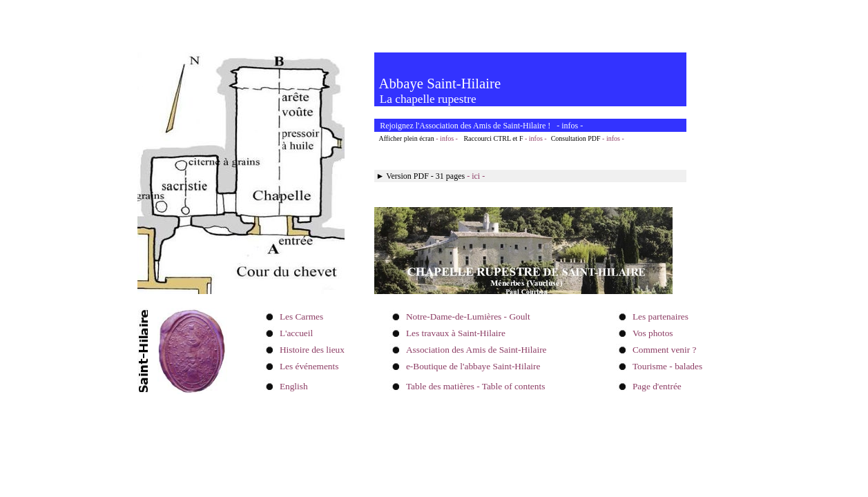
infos (570, 126)
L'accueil (296, 333)
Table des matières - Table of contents (475, 386)
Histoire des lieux (312, 350)
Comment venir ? (665, 350)
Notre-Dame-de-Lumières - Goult (468, 316)
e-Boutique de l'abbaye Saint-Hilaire (473, 366)
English (294, 386)
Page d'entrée (657, 386)
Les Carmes (301, 316)
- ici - (476, 176)
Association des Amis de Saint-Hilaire (476, 350)
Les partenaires (660, 316)
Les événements (309, 366)
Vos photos (653, 333)
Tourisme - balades (667, 366)
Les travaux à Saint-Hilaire (456, 333)
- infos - (447, 138)
